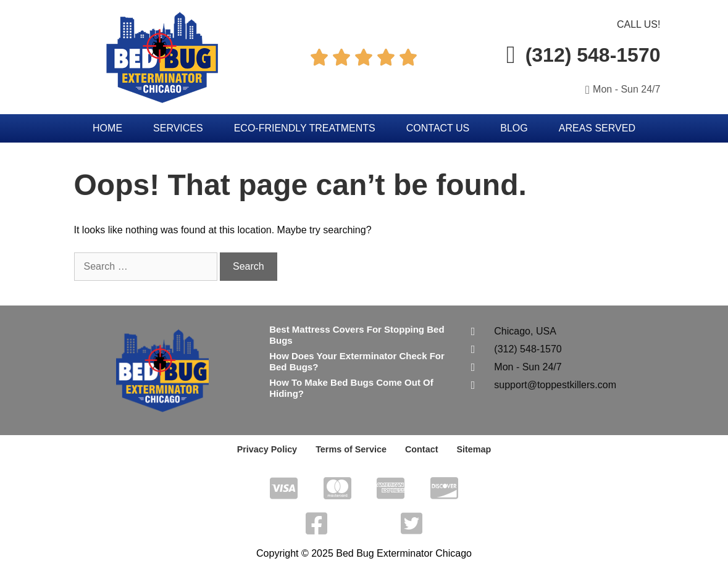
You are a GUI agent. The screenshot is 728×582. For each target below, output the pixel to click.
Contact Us (438, 128)
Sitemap (472, 449)
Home (107, 128)
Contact (420, 449)
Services (178, 128)
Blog (514, 128)
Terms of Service (351, 449)
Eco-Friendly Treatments (305, 128)
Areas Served (597, 128)
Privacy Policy (269, 449)
